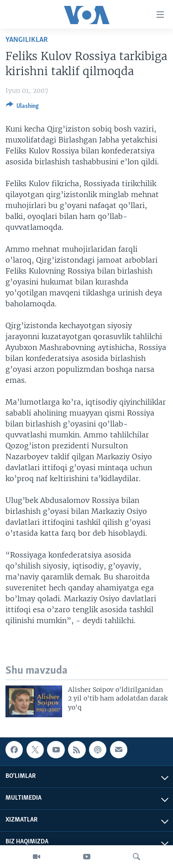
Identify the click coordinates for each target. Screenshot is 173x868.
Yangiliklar (27, 40)
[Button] (22, 107)
